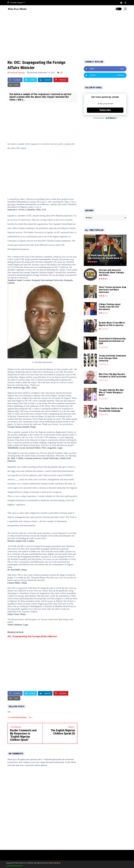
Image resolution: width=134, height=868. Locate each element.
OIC (61, 73)
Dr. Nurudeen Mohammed (17, 718)
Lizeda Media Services (14, 866)
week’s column (64, 144)
